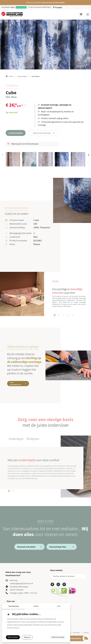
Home (9, 76)
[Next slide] (88, 155)
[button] (45, 3)
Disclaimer (76, 633)
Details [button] (36, 606)
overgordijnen (22, 76)
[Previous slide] (3, 155)
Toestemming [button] (13, 606)
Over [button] (59, 606)
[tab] (41, 64)
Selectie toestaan (58, 637)
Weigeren (27, 637)
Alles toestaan (13, 637)
